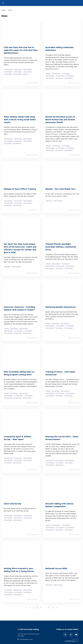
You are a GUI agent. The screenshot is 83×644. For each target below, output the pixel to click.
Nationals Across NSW (56, 568)
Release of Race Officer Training (20, 189)
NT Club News (18, 69)
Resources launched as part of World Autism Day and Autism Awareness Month (60, 119)
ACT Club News (8, 72)
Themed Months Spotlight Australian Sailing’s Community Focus (61, 247)
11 (48, 607)
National (25, 74)
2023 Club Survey (13, 504)
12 (53, 607)
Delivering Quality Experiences (60, 307)
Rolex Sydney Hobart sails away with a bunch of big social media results (20, 119)
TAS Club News (28, 72)
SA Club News (8, 74)
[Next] (57, 607)
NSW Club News (28, 69)
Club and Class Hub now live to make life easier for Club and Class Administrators (21, 50)
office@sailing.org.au (25, 639)
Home (3, 10)
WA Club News (17, 74)
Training (6, 329)
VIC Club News (18, 72)
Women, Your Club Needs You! (60, 189)
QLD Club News (8, 69)
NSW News (49, 201)
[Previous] (26, 607)
